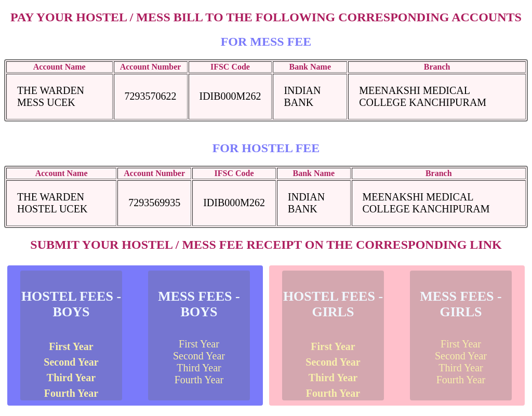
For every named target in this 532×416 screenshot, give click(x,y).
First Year (71, 346)
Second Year (71, 362)
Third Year (71, 378)
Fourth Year (71, 393)
